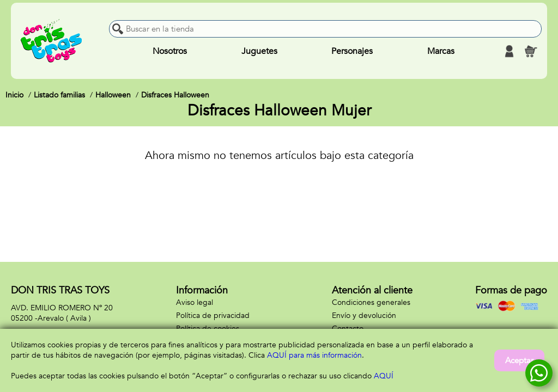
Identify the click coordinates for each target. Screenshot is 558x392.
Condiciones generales (371, 302)
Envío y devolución (364, 316)
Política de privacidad (213, 316)
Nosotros (170, 51)
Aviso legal (195, 302)
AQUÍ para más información (314, 355)
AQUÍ (384, 376)
